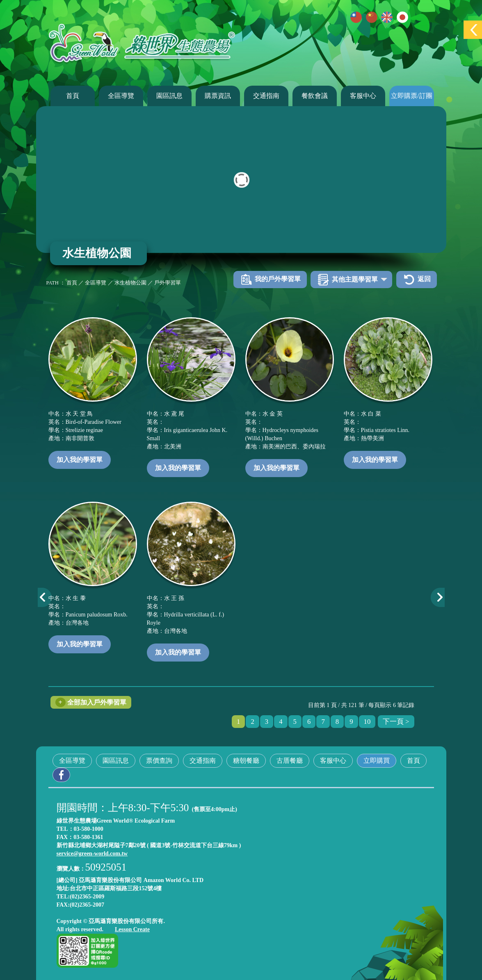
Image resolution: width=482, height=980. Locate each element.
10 (367, 722)
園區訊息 (169, 96)
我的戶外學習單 (270, 280)
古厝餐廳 (290, 761)
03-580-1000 (89, 829)
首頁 (73, 96)
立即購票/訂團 (411, 96)
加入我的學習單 (80, 460)
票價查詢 (159, 761)
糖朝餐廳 (246, 761)
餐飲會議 (315, 96)
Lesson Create (132, 929)
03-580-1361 (88, 837)
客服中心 (363, 96)
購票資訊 (218, 96)
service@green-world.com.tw (92, 854)
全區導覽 (121, 96)
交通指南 (266, 96)
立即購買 (377, 761)
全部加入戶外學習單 (91, 702)
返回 (417, 280)
